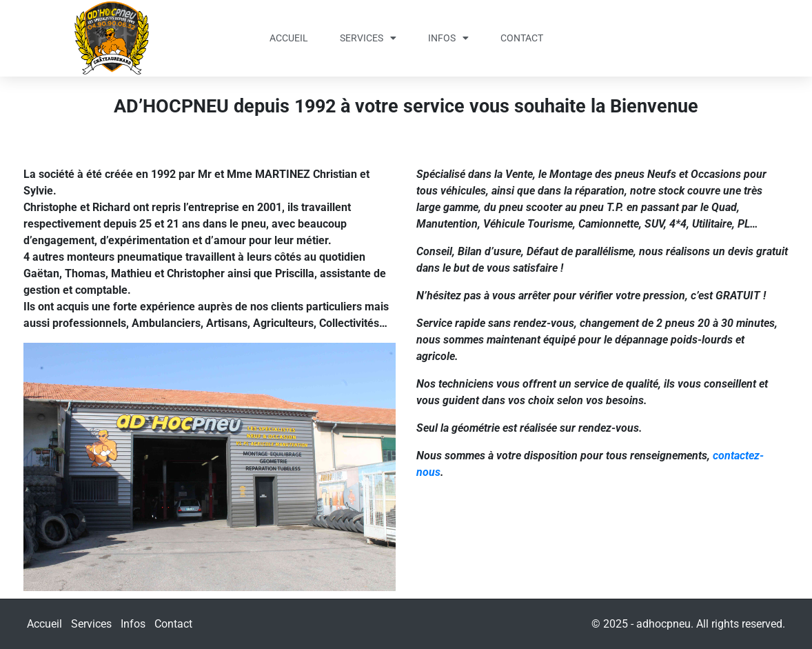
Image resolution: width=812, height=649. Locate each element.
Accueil (289, 38)
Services (368, 38)
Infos (448, 38)
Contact (522, 38)
